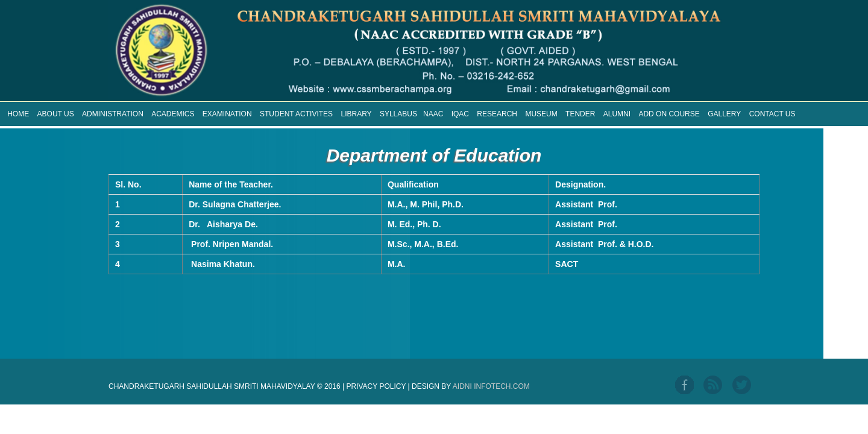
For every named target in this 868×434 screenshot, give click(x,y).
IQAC (460, 114)
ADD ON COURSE (669, 114)
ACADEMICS (173, 114)
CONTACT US (772, 114)
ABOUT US (56, 114)
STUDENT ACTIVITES (296, 114)
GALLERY (724, 114)
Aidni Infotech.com (491, 386)
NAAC (433, 114)
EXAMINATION (227, 114)
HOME (18, 114)
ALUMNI (617, 114)
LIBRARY (356, 114)
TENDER (580, 114)
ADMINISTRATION (113, 114)
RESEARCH (497, 114)
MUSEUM (541, 114)
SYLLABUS (398, 114)
